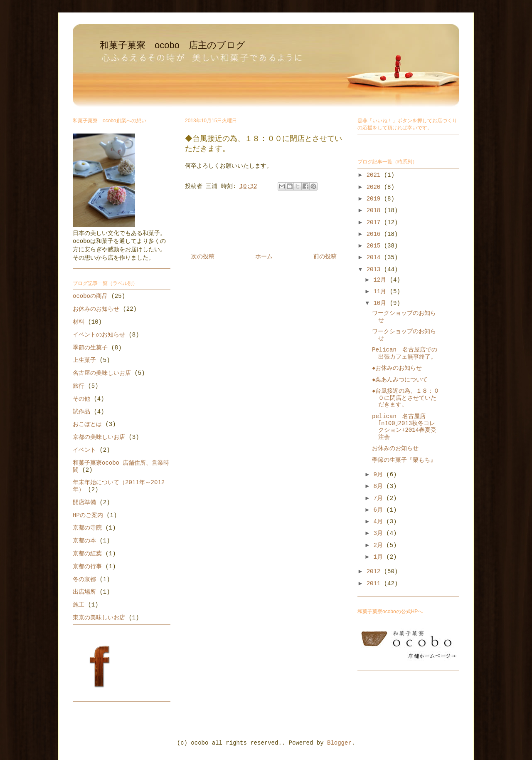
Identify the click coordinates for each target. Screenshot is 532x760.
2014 (375, 257)
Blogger (339, 743)
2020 (375, 187)
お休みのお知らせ (96, 309)
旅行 (79, 386)
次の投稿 (203, 257)
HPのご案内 (88, 515)
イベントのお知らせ (99, 335)
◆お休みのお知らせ (397, 368)
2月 (380, 545)
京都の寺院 (87, 528)
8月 (380, 486)
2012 (375, 572)
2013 (375, 270)
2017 (375, 223)
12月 (381, 280)
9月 (380, 475)
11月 (381, 292)
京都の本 (84, 541)
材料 (79, 322)
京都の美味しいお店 (99, 437)
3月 (380, 533)
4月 (380, 522)
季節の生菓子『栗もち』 (404, 460)
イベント (84, 450)
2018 (375, 210)
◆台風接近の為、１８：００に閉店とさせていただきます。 (406, 398)
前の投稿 (325, 257)
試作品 (81, 412)
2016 (375, 234)
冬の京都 (84, 579)
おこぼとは (87, 424)
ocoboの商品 (90, 296)
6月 (380, 510)
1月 (380, 557)
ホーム (264, 257)
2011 (375, 584)
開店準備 (84, 503)
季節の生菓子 (90, 348)
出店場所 (84, 592)
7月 (380, 498)
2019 (375, 199)
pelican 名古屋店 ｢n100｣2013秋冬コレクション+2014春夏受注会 (404, 427)
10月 (381, 303)
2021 (375, 175)
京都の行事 (87, 567)
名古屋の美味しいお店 (102, 373)
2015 (375, 246)
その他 (81, 399)
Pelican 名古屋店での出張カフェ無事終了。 (405, 353)
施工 (79, 605)
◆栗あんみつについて (400, 380)
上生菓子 (84, 360)
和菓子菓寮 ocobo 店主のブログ (172, 45)
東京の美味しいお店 (99, 618)
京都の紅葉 (87, 554)
